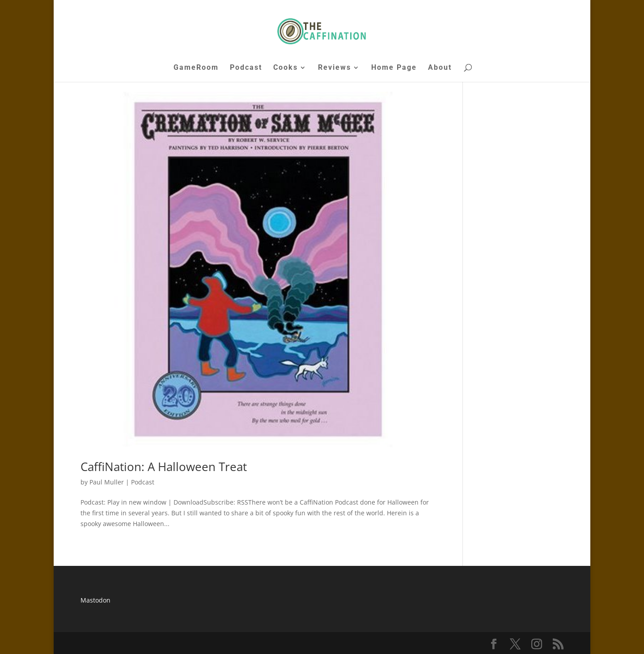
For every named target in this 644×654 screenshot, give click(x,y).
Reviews (335, 68)
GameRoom (196, 68)
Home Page (394, 68)
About (440, 68)
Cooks (286, 68)
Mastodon (95, 600)
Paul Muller (107, 482)
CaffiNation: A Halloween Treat (164, 467)
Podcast (246, 68)
